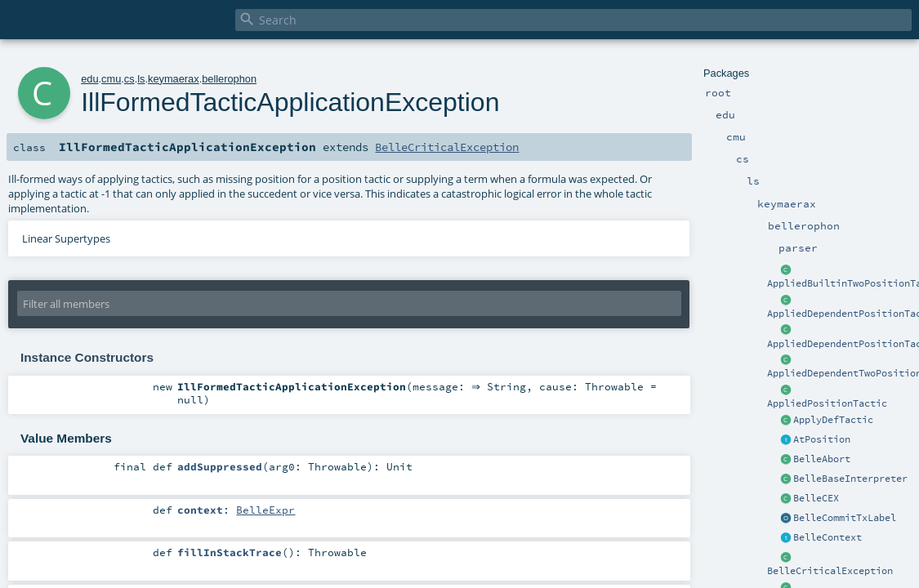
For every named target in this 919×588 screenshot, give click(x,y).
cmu (111, 79)
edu (89, 79)
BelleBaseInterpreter (850, 479)
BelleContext (828, 537)
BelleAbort (822, 459)
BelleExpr (265, 510)
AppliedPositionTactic (827, 403)
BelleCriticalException (830, 571)
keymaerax (174, 79)
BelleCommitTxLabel (845, 518)
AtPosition (822, 439)
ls (141, 79)
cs (129, 79)
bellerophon (229, 79)
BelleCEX (816, 498)
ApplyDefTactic (833, 420)
